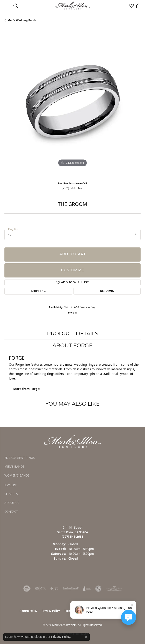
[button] (16, 6)
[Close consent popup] (86, 637)
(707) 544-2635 (72, 188)
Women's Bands (17, 475)
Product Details (73, 333)
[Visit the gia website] (41, 589)
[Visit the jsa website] (99, 589)
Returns (107, 291)
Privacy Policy (51, 611)
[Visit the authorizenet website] (27, 589)
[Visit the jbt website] (54, 589)
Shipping (38, 291)
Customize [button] (72, 270)
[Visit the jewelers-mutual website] (71, 589)
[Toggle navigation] (7, 6)
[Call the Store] (73, 537)
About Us (12, 503)
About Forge (72, 345)
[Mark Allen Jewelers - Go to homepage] (73, 441)
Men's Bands (14, 466)
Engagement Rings (20, 458)
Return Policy (29, 611)
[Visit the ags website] (114, 589)
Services (11, 494)
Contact (11, 512)
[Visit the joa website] (87, 589)
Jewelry (11, 485)
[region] (72, 104)
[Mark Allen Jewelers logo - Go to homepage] (72, 6)
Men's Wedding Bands (22, 20)
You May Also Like (72, 404)
